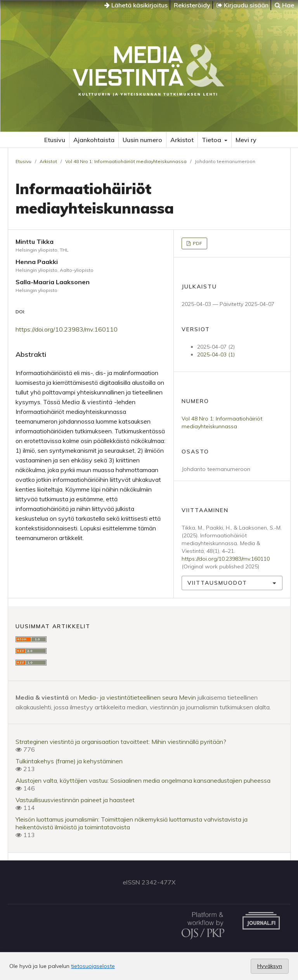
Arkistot (182, 140)
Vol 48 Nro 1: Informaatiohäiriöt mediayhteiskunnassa (126, 161)
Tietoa (212, 140)
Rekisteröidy (192, 5)
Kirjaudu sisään (243, 5)
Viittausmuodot (217, 583)
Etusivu (55, 140)
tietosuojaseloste (93, 966)
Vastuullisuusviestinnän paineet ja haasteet (75, 800)
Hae (284, 5)
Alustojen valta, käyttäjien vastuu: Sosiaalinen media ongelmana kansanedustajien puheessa (143, 780)
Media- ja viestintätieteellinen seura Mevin (137, 697)
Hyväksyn (270, 966)
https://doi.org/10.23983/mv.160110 (67, 329)
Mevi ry (246, 140)
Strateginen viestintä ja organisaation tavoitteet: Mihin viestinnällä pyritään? (121, 742)
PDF (197, 243)
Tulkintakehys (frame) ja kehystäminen (69, 761)
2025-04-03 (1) (216, 354)
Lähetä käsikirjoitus (136, 5)
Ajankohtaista (94, 140)
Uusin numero (142, 140)
